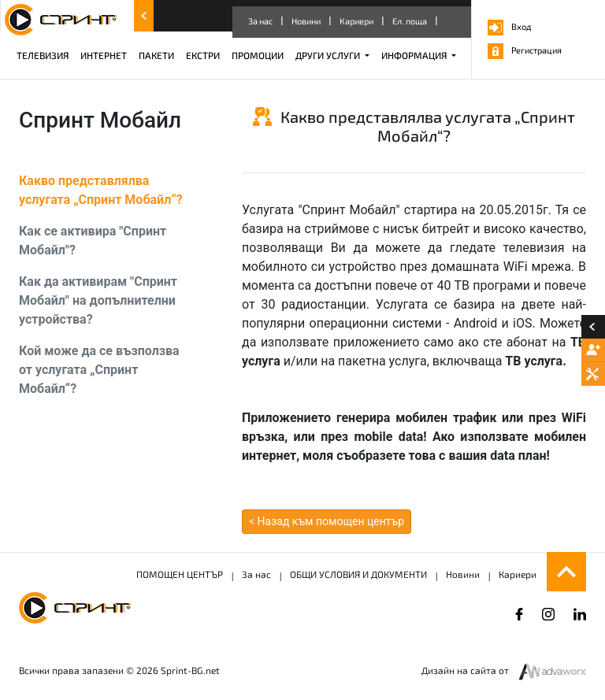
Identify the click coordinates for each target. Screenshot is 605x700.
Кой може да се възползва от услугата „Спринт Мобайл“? (99, 370)
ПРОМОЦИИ (258, 55)
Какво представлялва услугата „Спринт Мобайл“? (101, 190)
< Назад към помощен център (327, 521)
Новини (306, 21)
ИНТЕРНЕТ (104, 55)
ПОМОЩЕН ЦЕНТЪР (180, 574)
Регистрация (525, 50)
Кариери (356, 21)
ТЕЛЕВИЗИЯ (43, 55)
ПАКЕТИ (156, 55)
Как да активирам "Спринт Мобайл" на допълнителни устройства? (98, 300)
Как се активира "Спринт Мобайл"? (93, 241)
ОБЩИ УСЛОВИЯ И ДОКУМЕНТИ (358, 574)
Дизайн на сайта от (466, 670)
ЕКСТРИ (203, 55)
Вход (509, 26)
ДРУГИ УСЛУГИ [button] (329, 55)
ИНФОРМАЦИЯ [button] (415, 55)
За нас (260, 21)
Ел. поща (410, 21)
